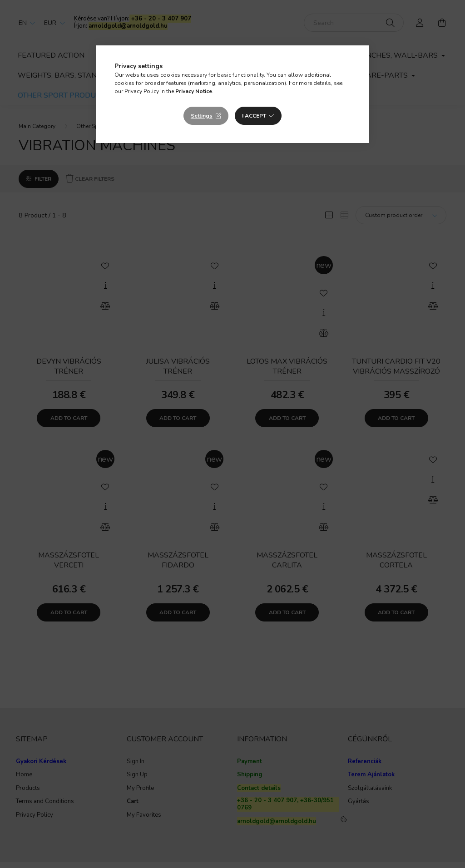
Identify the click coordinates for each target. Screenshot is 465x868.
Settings (202, 116)
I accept (254, 116)
